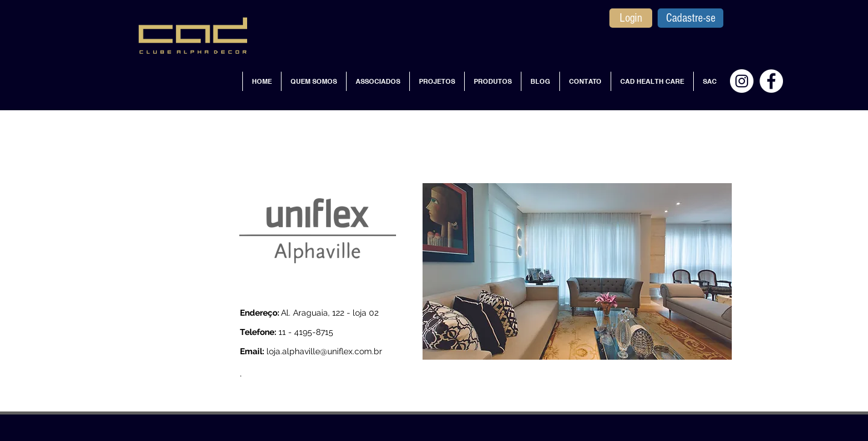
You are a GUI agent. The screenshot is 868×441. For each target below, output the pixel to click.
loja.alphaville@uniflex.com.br (324, 351)
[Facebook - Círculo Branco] (771, 81)
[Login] (631, 18)
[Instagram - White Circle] (742, 81)
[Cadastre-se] (690, 18)
